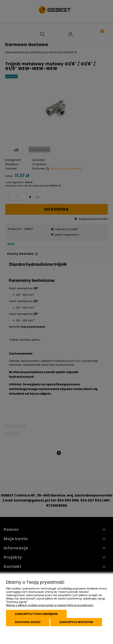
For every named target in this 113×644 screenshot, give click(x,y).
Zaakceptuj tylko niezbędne (36, 614)
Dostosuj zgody (28, 622)
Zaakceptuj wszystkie (76, 622)
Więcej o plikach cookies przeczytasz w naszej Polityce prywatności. (50, 605)
